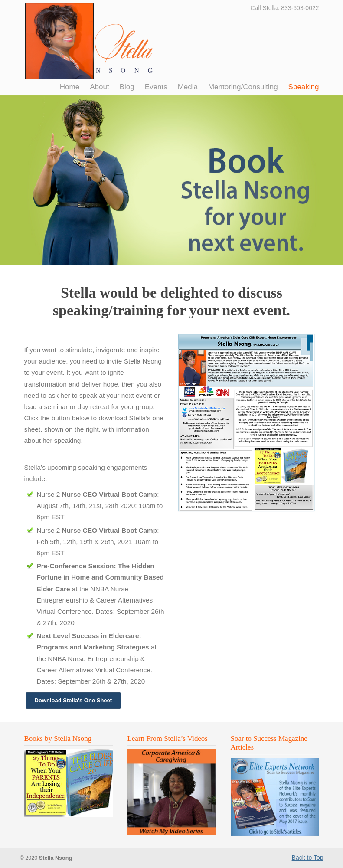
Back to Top (308, 858)
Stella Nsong (90, 41)
